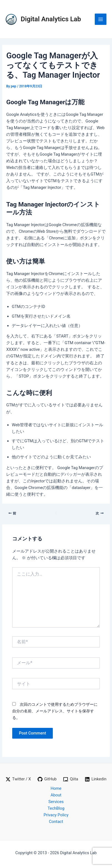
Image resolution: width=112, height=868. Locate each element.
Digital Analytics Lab (51, 19)
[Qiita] (71, 779)
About (56, 795)
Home (56, 788)
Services (56, 802)
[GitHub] (47, 779)
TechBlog (56, 808)
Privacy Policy (56, 815)
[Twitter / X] (18, 779)
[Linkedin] (96, 779)
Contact (56, 822)
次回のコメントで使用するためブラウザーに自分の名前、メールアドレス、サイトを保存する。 (55, 711)
